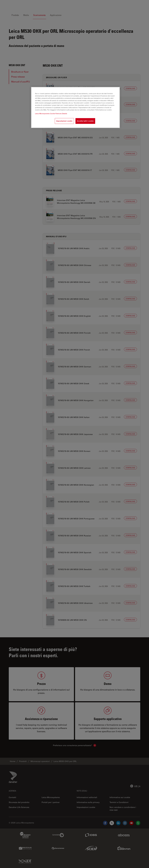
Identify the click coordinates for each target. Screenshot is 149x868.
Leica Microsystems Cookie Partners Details (51, 114)
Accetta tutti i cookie (85, 121)
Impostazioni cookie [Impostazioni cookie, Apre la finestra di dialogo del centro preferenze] (64, 121)
